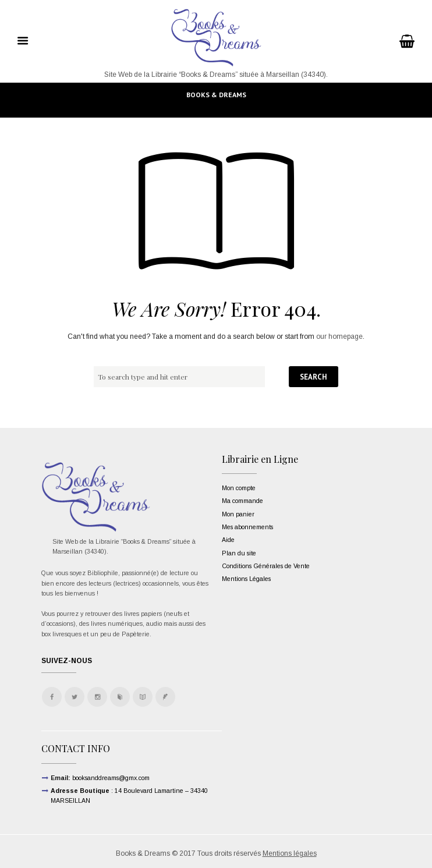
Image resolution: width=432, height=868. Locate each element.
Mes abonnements (247, 527)
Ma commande (242, 501)
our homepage (339, 336)
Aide (228, 540)
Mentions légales (290, 853)
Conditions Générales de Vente (266, 566)
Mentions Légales (246, 579)
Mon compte (239, 488)
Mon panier (238, 514)
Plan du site (239, 553)
